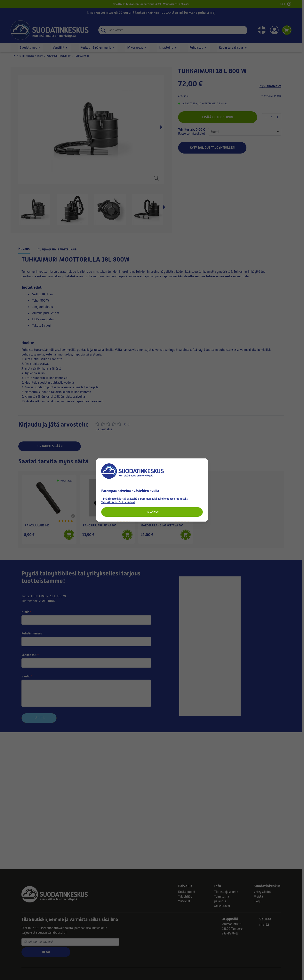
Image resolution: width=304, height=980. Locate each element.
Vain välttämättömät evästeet (118, 502)
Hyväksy (152, 512)
